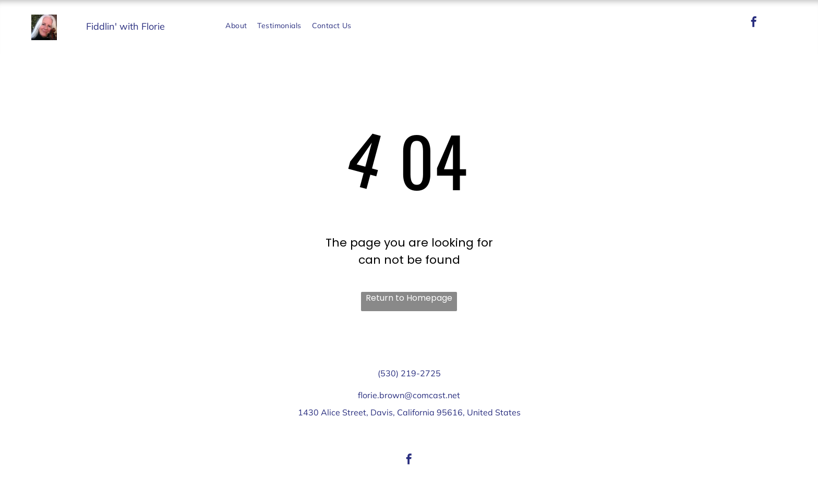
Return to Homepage (409, 298)
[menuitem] (236, 26)
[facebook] (754, 23)
